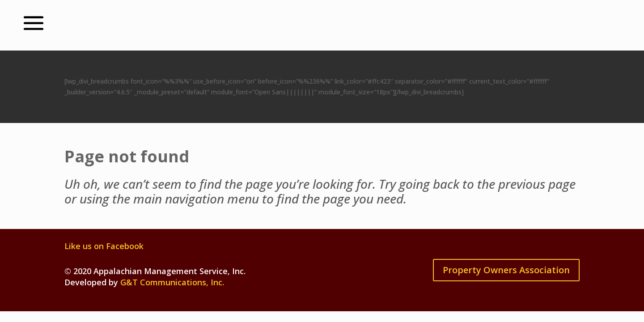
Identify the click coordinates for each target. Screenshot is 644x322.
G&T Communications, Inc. (172, 282)
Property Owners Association (506, 270)
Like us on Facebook (104, 246)
